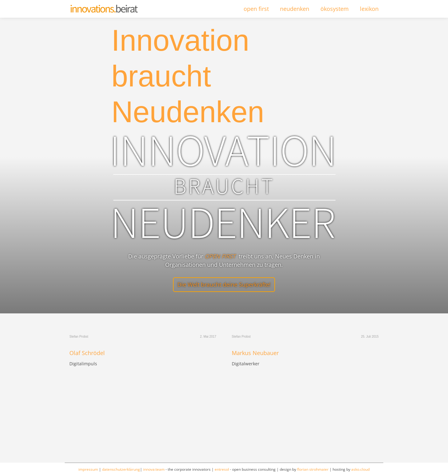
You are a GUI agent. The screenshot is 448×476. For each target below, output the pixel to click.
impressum (88, 469)
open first (256, 9)
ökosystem (335, 9)
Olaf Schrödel (87, 353)
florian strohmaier (313, 469)
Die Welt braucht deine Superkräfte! (224, 284)
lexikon (369, 9)
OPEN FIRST (220, 256)
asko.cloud (360, 469)
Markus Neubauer (255, 353)
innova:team (154, 469)
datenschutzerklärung (121, 469)
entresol (222, 469)
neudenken (295, 9)
